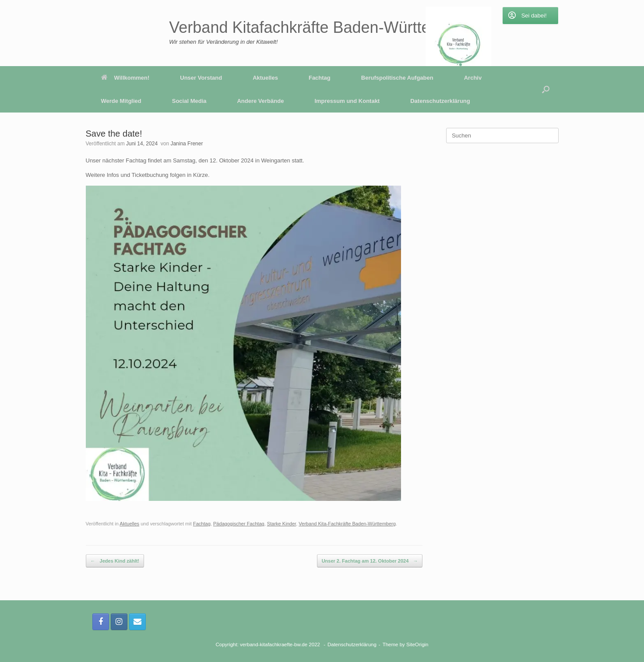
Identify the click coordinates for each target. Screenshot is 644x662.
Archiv (473, 78)
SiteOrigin (417, 644)
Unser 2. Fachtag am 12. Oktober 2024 (370, 561)
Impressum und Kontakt (347, 101)
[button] (546, 89)
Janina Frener (187, 144)
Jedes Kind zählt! (115, 561)
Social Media (189, 101)
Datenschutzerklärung (440, 101)
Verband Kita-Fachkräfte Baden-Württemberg (347, 524)
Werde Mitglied (121, 101)
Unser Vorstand (201, 78)
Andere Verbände (260, 101)
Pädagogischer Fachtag (239, 524)
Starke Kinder (282, 524)
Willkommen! (125, 78)
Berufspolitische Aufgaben (397, 78)
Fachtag (320, 78)
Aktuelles (265, 78)
